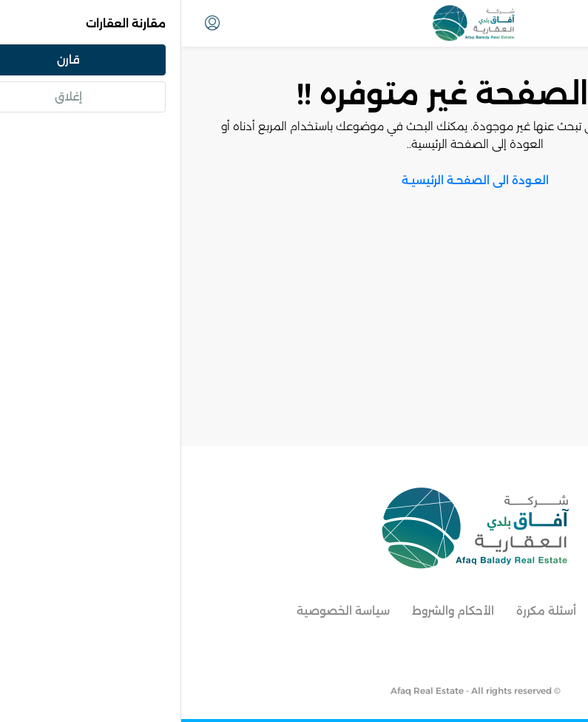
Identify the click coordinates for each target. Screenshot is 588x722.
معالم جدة (445, 611)
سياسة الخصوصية (162, 611)
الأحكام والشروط (272, 611)
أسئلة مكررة (365, 611)
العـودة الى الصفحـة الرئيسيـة (294, 180)
